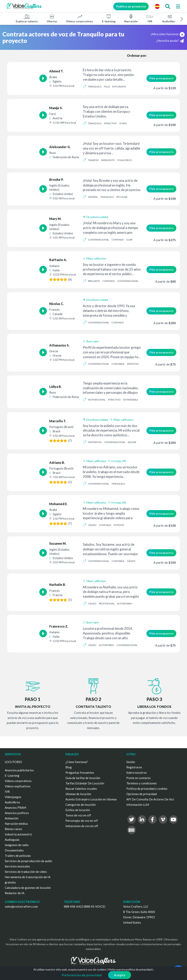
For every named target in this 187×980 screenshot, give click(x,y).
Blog (69, 767)
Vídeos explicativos (18, 786)
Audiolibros (170, 18)
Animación (12, 818)
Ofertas (52, 18)
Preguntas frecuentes (80, 773)
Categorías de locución (81, 805)
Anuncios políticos (17, 813)
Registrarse (134, 767)
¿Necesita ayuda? (170, 41)
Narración (131, 18)
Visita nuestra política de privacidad (130, 969)
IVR (150, 18)
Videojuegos (13, 797)
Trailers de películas (18, 856)
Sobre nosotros (136, 773)
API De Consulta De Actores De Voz (150, 799)
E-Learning (12, 775)
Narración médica (16, 824)
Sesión (131, 762)
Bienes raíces (13, 829)
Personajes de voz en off (82, 821)
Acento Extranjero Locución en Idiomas (91, 799)
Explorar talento (27, 18)
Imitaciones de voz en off (82, 826)
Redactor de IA (15, 893)
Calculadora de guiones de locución (28, 888)
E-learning (109, 18)
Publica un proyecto (131, 6)
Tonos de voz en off (78, 815)
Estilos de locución (78, 810)
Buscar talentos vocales (81, 789)
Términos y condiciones (142, 783)
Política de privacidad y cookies (147, 789)
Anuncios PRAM (15, 808)
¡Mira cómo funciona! (168, 34)
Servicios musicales (17, 866)
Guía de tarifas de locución (83, 778)
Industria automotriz (18, 834)
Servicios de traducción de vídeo (26, 872)
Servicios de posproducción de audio (28, 861)
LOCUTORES (13, 762)
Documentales (14, 850)
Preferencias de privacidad (82, 975)
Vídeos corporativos (80, 18)
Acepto (120, 975)
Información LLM (138, 805)
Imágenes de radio (17, 845)
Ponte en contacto (138, 778)
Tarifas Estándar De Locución (85, 783)
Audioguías (12, 840)
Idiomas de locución (78, 794)
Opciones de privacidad (142, 794)
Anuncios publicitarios (19, 770)
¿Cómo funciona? (77, 762)
